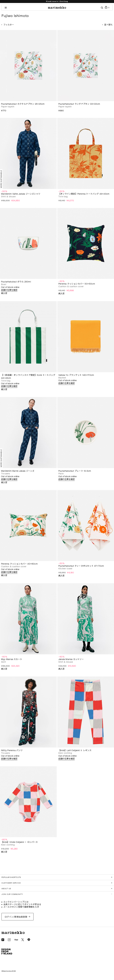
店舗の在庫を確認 (9, 290)
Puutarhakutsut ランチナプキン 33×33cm (79, 104)
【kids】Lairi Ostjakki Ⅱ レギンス (75, 750)
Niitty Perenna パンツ (12, 750)
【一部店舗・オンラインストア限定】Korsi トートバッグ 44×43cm (28, 377)
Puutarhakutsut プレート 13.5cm (75, 471)
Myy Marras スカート (12, 659)
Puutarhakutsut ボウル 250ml (16, 282)
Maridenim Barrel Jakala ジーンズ (18, 471)
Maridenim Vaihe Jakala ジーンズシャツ (21, 194)
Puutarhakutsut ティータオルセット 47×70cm (81, 566)
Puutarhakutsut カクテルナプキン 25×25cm (23, 104)
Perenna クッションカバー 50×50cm (77, 284)
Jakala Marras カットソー (71, 659)
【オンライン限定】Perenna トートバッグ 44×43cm (84, 194)
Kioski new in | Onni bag (57, 1)
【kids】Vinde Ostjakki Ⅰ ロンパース (19, 842)
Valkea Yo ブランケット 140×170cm (76, 375)
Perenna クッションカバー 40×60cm (19, 564)
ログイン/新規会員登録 (16, 917)
